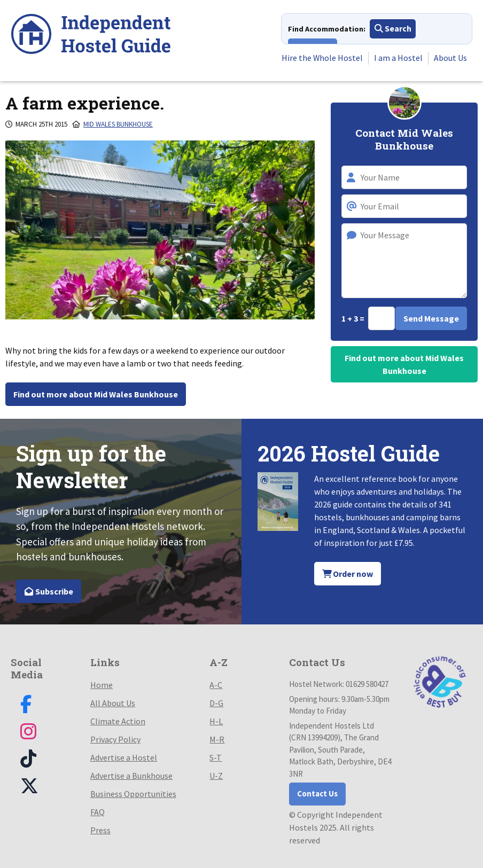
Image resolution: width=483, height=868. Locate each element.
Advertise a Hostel (124, 757)
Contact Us (317, 793)
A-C (216, 685)
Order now (348, 574)
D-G (216, 703)
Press (100, 830)
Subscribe (49, 591)
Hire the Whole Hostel (322, 58)
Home (102, 685)
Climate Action (118, 721)
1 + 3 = (354, 318)
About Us (450, 58)
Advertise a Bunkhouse (131, 776)
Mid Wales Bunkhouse (118, 124)
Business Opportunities (133, 794)
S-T (216, 757)
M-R (217, 739)
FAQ (98, 812)
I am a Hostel (398, 58)
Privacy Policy (115, 739)
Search (393, 29)
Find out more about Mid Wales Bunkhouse (96, 394)
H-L (216, 721)
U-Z (216, 776)
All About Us (113, 703)
